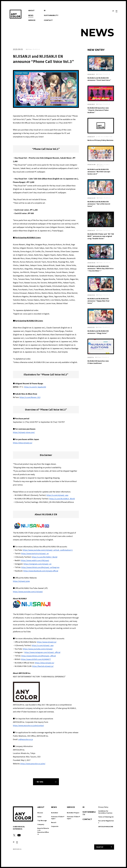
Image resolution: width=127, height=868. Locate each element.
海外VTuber (29, 49)
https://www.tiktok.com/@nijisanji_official (39, 656)
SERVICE (32, 20)
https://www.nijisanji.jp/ (47, 642)
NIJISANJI (55, 813)
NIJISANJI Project (73, 813)
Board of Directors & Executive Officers (43, 831)
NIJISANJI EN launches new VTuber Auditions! (98, 362)
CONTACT (48, 20)
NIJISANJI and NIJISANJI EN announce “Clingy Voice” (98, 332)
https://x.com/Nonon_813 (30, 397)
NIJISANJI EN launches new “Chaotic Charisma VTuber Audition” (98, 110)
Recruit (54, 822)
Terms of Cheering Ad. (106, 817)
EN (117, 11)
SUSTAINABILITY (51, 15)
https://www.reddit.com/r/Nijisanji (35, 560)
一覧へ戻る (39, 782)
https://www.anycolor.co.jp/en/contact (28, 725)
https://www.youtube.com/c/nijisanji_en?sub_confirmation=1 (48, 550)
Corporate (55, 826)
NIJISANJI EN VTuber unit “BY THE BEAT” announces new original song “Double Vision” (101, 236)
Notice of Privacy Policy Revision (100, 140)
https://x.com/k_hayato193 (35, 387)
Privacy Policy (103, 807)
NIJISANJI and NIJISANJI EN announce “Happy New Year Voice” (98, 301)
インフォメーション (108, 137)
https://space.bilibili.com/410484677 (36, 659)
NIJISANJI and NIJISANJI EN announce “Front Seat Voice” (99, 79)
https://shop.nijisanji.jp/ (23, 443)
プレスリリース (36, 49)
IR (45, 10)
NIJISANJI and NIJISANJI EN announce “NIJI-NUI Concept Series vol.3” (99, 172)
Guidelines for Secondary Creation (105, 812)
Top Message (42, 820)
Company (41, 824)
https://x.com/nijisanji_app (57, 495)
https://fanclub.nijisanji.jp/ (43, 666)
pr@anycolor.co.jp (26, 739)
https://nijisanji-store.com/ (24, 432)
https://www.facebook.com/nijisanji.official (41, 571)
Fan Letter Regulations (106, 822)
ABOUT (31, 10)
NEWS (31, 15)
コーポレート (99, 137)
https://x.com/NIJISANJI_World (62, 499)
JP (113, 11)
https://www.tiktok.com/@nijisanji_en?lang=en (40, 567)
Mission (40, 813)
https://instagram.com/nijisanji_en (37, 564)
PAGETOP (100, 847)
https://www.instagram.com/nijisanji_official (42, 652)
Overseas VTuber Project (58, 818)
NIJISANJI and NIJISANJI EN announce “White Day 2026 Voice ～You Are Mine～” (101, 268)
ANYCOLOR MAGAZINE (106, 826)
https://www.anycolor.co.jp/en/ (33, 764)
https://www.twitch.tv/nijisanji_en (35, 553)
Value (39, 817)
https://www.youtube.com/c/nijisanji (28, 592)
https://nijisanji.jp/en (21, 581)
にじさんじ (106, 164)
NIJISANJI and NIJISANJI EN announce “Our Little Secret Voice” (99, 204)
